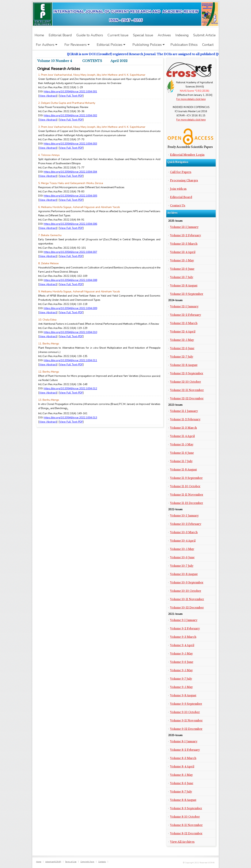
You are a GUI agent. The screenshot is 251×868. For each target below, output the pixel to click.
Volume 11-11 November (187, 495)
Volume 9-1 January (184, 620)
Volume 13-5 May (182, 260)
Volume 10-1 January (184, 516)
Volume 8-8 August (183, 800)
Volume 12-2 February (186, 315)
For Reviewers (77, 45)
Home (39, 862)
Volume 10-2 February (186, 524)
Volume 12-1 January (184, 306)
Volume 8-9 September (186, 808)
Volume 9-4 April (182, 645)
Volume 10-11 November (187, 599)
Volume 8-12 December (186, 833)
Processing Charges (184, 180)
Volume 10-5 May (182, 549)
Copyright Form (87, 862)
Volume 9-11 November (186, 720)
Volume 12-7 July (182, 357)
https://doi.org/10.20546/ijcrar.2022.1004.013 (70, 418)
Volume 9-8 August (183, 695)
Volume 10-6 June (182, 557)
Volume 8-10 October (185, 817)
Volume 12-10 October (186, 382)
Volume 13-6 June (182, 269)
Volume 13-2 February (186, 235)
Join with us (178, 189)
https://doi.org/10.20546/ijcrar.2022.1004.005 (70, 196)
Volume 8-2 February (185, 750)
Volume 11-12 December (187, 503)
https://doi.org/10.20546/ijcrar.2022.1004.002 (70, 115)
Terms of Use (71, 862)
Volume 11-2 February (185, 419)
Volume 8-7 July (181, 792)
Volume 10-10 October (186, 591)
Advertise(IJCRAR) (53, 862)
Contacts (102, 862)
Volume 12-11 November (187, 390)
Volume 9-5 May (181, 654)
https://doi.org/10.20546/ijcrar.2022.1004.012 (70, 388)
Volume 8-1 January (184, 741)
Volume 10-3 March (184, 532)
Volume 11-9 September (186, 478)
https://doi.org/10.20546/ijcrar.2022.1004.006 (70, 224)
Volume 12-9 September (187, 373)
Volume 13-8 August (184, 286)
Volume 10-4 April (183, 541)
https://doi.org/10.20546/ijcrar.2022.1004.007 (70, 252)
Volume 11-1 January (184, 411)
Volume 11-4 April (182, 436)
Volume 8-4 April (182, 766)
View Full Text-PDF (71, 96)
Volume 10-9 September (187, 582)
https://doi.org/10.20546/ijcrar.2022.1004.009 (70, 308)
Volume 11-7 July (181, 461)
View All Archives (182, 842)
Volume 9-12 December (186, 729)
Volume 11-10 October (185, 486)
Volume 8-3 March (183, 758)
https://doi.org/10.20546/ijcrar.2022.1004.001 (70, 92)
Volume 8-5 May (181, 775)
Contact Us (178, 205)
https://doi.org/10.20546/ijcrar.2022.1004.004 (70, 172)
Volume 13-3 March (184, 244)
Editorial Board (181, 197)
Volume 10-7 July (182, 566)
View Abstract (48, 96)
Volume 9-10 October (185, 712)
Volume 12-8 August (184, 365)
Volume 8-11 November (186, 825)
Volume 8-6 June (182, 783)
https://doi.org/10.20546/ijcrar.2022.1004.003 (70, 144)
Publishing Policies (148, 45)
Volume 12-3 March (184, 323)
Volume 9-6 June (182, 662)
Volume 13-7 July (182, 277)
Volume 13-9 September (187, 294)
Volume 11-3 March (183, 428)
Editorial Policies (111, 45)
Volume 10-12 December (187, 608)
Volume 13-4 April (183, 252)
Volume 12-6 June (182, 348)
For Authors (47, 45)
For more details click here (191, 99)
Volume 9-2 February (185, 628)
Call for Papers (181, 172)
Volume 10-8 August (184, 574)
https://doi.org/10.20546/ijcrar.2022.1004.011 (70, 360)
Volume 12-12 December (187, 398)
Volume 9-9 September (186, 704)
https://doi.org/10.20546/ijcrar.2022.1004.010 (70, 332)
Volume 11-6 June (182, 453)
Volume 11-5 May (182, 444)
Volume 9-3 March (183, 637)
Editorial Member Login (187, 155)
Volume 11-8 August (183, 470)
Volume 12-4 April (183, 332)
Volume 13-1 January (184, 227)
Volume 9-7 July (181, 679)
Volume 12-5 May (182, 340)
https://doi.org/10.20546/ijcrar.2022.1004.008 (70, 280)
